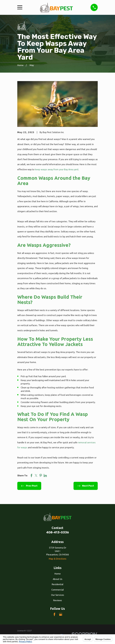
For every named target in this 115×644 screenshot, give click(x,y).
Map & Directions (58, 559)
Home (58, 574)
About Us (58, 579)
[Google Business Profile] (61, 614)
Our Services (58, 595)
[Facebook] (54, 614)
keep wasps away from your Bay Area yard (57, 169)
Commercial (57, 590)
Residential (57, 584)
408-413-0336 (58, 532)
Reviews (58, 600)
